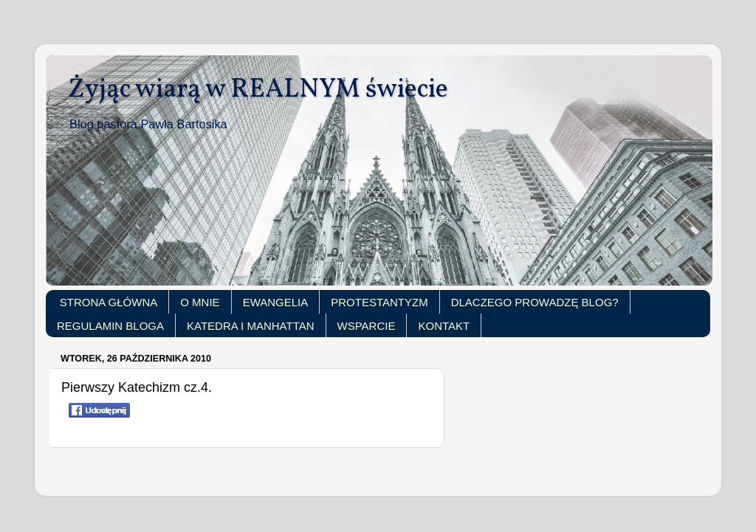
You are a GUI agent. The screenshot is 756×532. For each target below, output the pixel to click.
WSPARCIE (367, 326)
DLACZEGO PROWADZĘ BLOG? (535, 302)
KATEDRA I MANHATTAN (251, 326)
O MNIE (200, 302)
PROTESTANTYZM (379, 302)
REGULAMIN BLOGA (110, 326)
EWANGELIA (276, 302)
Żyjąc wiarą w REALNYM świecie (258, 90)
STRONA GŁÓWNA (109, 302)
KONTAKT (444, 326)
